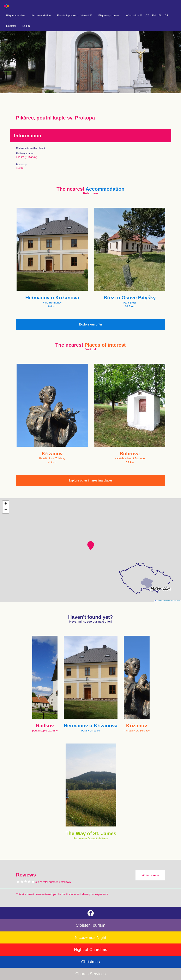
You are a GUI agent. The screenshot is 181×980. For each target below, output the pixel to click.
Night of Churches (90, 950)
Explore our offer (90, 324)
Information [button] (134, 15)
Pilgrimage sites (16, 15)
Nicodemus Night (90, 937)
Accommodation (41, 15)
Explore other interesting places (90, 480)
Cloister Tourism (90, 925)
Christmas (90, 962)
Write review (150, 875)
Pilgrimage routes (109, 15)
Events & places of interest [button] (75, 15)
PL (160, 15)
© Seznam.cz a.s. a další (171, 601)
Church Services (90, 974)
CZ (147, 15)
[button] (91, 546)
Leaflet (158, 601)
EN (154, 15)
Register (11, 26)
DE (167, 15)
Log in (26, 26)
